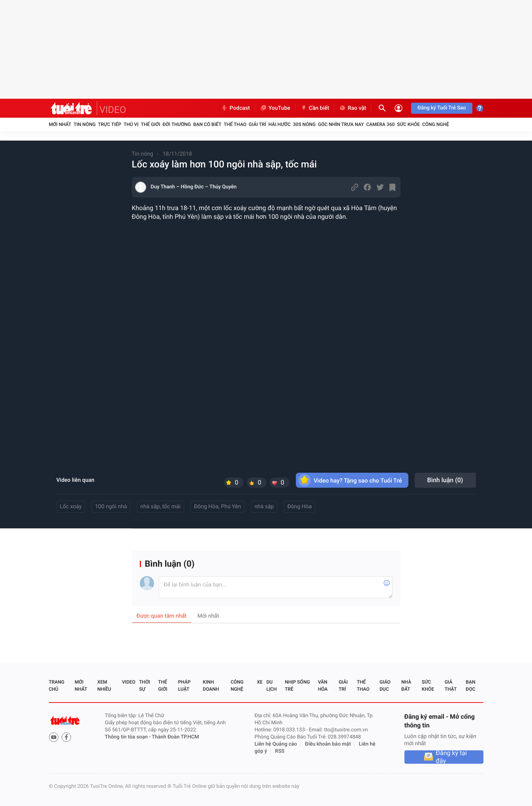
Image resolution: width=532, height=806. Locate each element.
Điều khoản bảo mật (328, 744)
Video (129, 682)
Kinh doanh (211, 686)
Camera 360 (380, 124)
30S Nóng (304, 124)
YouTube (275, 108)
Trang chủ (57, 686)
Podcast (235, 108)
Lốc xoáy (71, 507)
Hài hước (280, 124)
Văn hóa (323, 686)
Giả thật (451, 686)
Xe (260, 682)
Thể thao (235, 124)
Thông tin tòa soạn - (128, 737)
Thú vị (131, 124)
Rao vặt (352, 108)
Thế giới (151, 124)
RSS (280, 751)
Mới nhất (60, 124)
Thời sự (145, 686)
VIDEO (113, 110)
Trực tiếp (110, 124)
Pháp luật (184, 686)
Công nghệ (436, 124)
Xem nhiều (104, 686)
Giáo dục (385, 686)
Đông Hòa (299, 507)
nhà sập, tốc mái (160, 507)
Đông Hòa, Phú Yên (217, 507)
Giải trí (258, 124)
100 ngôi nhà (111, 507)
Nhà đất (406, 686)
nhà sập (264, 507)
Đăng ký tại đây (451, 757)
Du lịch (271, 686)
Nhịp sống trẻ (297, 686)
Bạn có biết (207, 124)
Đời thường (177, 124)
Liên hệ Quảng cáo (276, 744)
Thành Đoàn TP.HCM (175, 737)
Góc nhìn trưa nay (341, 124)
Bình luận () (445, 480)
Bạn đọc (470, 686)
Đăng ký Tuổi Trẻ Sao (442, 108)
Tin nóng (85, 124)
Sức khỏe (408, 124)
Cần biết (315, 108)
